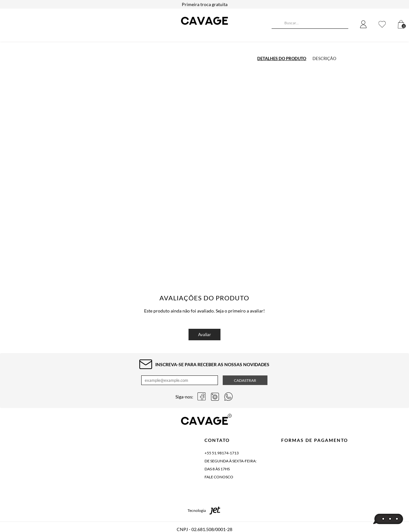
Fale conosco (219, 477)
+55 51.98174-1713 (222, 453)
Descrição (324, 58)
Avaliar (204, 335)
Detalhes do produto (282, 58)
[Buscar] (276, 24)
